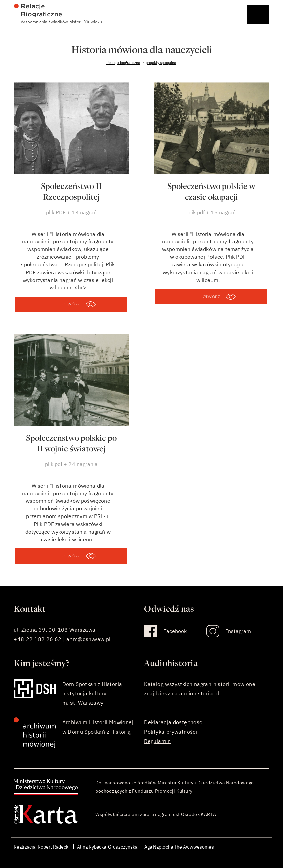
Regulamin (157, 741)
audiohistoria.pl (199, 693)
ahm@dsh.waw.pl (89, 639)
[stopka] (142, 733)
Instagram (239, 631)
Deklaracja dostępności (174, 722)
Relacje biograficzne (123, 63)
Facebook (175, 631)
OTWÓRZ (71, 304)
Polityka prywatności (171, 732)
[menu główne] (141, 13)
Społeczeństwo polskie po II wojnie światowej (71, 443)
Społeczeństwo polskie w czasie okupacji (211, 191)
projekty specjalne (161, 63)
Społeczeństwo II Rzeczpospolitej (71, 191)
